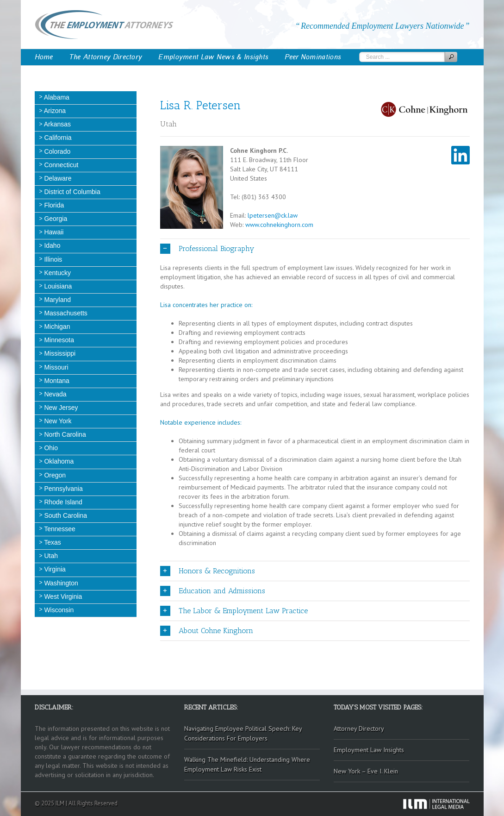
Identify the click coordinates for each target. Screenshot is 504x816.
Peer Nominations (313, 57)
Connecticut (61, 165)
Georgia (55, 219)
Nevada (55, 394)
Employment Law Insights (369, 750)
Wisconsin (58, 610)
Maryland (57, 300)
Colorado (57, 151)
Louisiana (57, 286)
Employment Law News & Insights (213, 57)
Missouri (56, 367)
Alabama (56, 97)
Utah (50, 556)
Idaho (52, 245)
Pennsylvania (63, 489)
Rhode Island (62, 502)
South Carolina (65, 515)
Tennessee (59, 529)
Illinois (53, 259)
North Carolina (64, 434)
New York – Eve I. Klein (366, 771)
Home (44, 57)
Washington (60, 583)
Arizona (54, 111)
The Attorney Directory (106, 57)
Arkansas (57, 124)
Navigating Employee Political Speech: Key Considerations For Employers (243, 733)
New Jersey (60, 408)
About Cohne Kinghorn (207, 631)
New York (57, 421)
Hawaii (53, 232)
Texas (52, 542)
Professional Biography (207, 249)
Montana (56, 381)
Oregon (54, 475)
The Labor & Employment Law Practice (234, 611)
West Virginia (62, 596)
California (57, 138)
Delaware (57, 178)
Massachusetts (65, 313)
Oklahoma (58, 461)
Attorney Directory (359, 728)
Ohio (50, 448)
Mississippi (59, 353)
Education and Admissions (213, 591)
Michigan (56, 326)
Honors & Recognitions (208, 571)
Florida (53, 205)
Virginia (54, 569)
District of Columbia (72, 192)
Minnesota (58, 340)
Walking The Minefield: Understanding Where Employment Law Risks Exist (247, 764)
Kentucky (57, 273)
